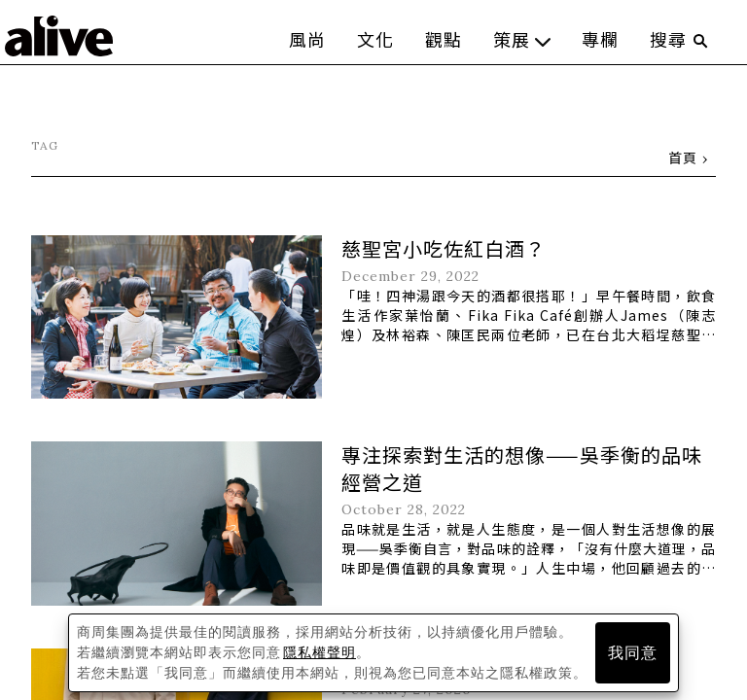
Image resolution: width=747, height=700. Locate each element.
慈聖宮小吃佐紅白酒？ (444, 248)
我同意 (633, 653)
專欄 (600, 39)
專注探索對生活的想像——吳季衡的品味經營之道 (522, 468)
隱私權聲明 (320, 652)
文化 (375, 39)
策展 (522, 39)
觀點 (444, 39)
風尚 (307, 39)
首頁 (683, 157)
